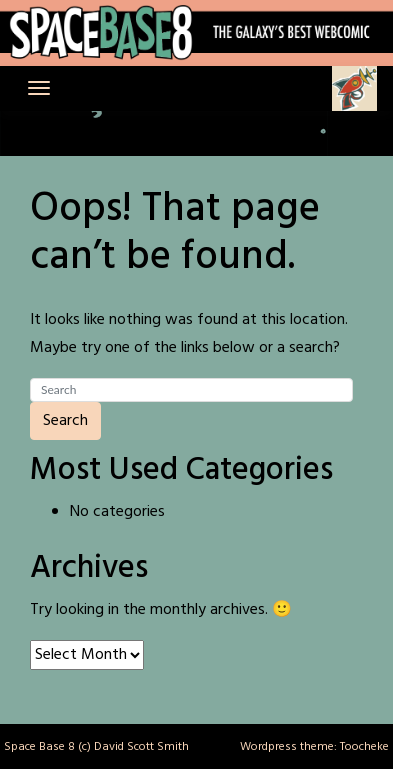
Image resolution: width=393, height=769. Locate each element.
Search (65, 421)
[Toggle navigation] (39, 88)
